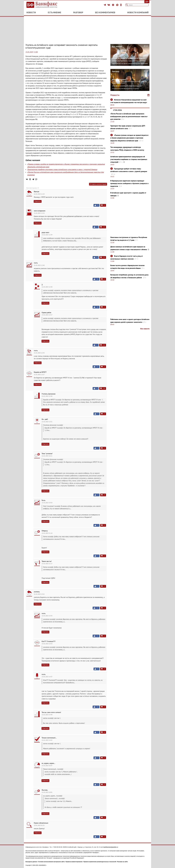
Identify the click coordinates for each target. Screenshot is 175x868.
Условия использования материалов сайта (51, 862)
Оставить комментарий (98, 184)
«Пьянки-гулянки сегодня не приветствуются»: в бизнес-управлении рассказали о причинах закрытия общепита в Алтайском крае (130, 138)
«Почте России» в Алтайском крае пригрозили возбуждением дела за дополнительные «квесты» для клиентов (129, 116)
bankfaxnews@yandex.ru (111, 847)
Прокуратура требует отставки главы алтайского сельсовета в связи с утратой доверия (62, 169)
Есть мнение (55, 12)
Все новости (145, 329)
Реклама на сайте (123, 862)
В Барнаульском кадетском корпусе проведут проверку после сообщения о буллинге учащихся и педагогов (129, 183)
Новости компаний (138, 12)
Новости (31, 12)
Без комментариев (105, 12)
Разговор (78, 12)
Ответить (38, 201)
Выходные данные (31, 862)
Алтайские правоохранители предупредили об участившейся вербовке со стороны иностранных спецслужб (129, 159)
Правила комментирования (74, 862)
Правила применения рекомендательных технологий (100, 862)
